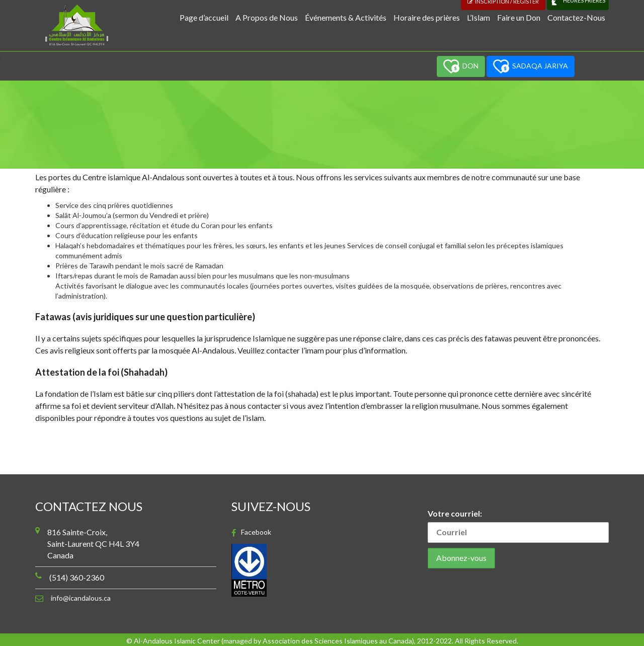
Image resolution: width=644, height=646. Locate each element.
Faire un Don (519, 17)
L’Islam (478, 17)
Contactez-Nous (576, 17)
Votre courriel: (518, 526)
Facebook (256, 532)
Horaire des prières (427, 17)
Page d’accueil (204, 17)
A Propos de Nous (267, 17)
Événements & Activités (346, 17)
